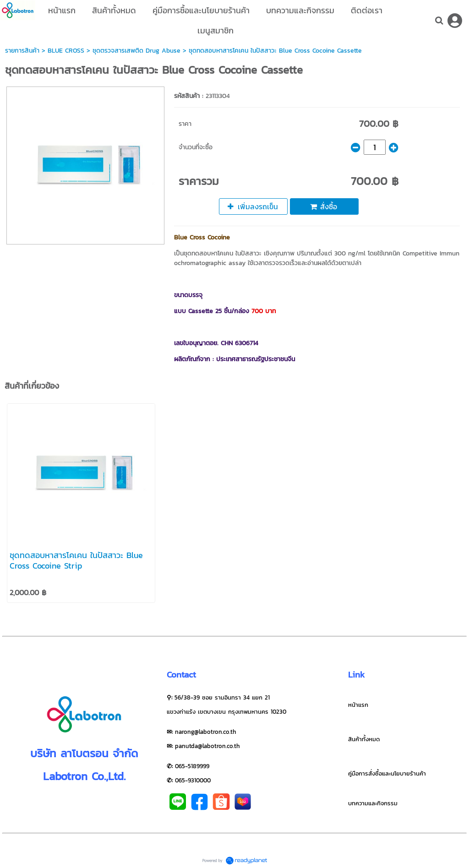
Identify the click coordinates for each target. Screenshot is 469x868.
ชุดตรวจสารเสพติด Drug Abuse (136, 51)
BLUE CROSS (66, 51)
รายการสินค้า (22, 51)
